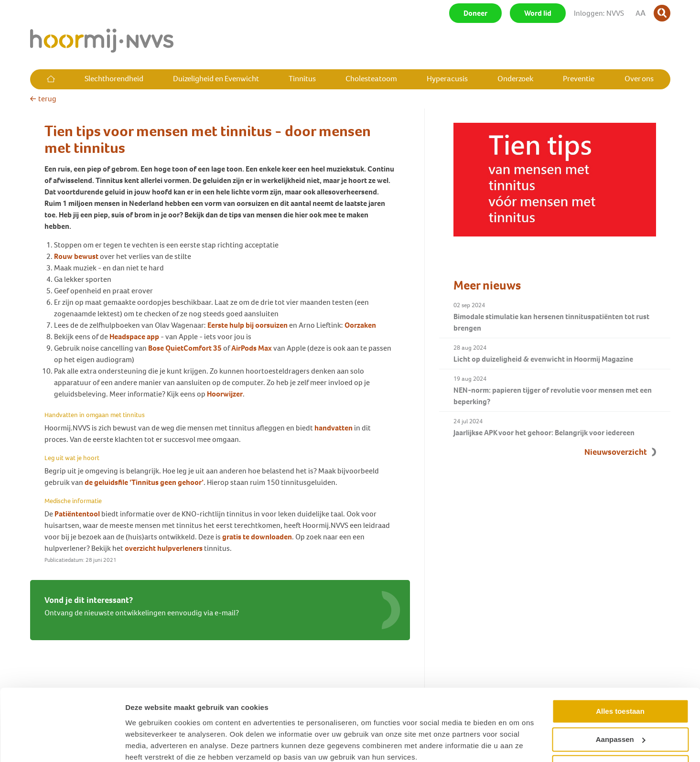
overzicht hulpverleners (164, 548)
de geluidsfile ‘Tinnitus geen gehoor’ (144, 482)
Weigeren (620, 727)
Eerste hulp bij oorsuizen (248, 325)
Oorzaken (360, 325)
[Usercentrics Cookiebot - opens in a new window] (62, 743)
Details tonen (148, 743)
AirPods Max (252, 348)
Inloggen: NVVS (599, 13)
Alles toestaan (620, 671)
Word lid (538, 13)
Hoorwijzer (225, 394)
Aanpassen (621, 699)
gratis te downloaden (257, 537)
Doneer (475, 13)
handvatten (334, 428)
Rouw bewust (76, 256)
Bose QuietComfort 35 (186, 348)
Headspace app (134, 337)
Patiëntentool (77, 514)
